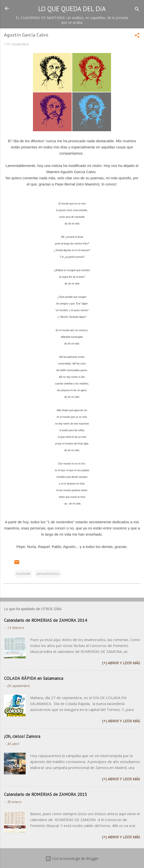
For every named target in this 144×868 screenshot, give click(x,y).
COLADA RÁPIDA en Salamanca (34, 678)
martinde (23, 574)
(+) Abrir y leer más (121, 663)
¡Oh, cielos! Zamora (22, 736)
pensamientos (48, 574)
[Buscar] (137, 10)
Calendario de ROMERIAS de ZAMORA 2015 (45, 794)
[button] (137, 36)
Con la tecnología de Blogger (72, 858)
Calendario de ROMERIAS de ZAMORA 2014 (45, 620)
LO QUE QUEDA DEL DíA (72, 9)
